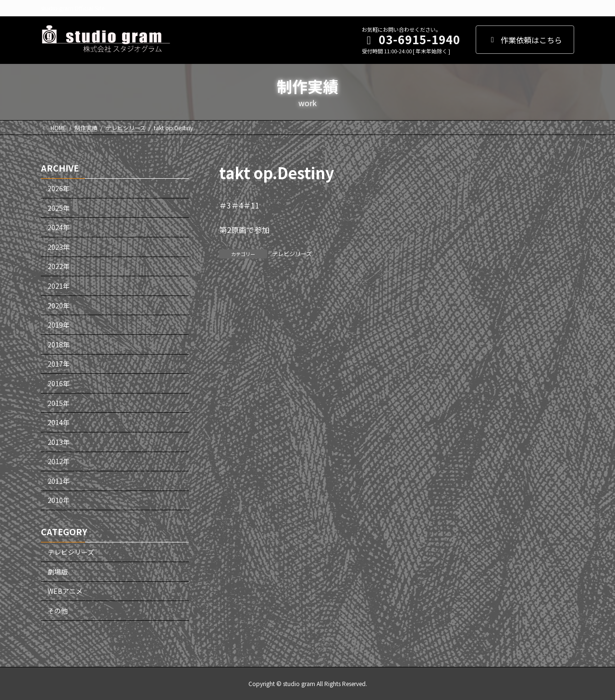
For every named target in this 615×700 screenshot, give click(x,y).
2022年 (59, 266)
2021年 (59, 286)
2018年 (59, 344)
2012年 (59, 461)
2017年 (59, 364)
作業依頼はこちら (525, 40)
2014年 (59, 422)
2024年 (59, 227)
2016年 (59, 383)
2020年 (59, 305)
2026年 (59, 188)
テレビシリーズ (292, 253)
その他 (58, 611)
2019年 (59, 325)
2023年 (59, 247)
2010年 (59, 500)
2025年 (59, 208)
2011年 (59, 481)
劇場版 (58, 572)
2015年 (59, 403)
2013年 (59, 442)
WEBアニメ (65, 591)
